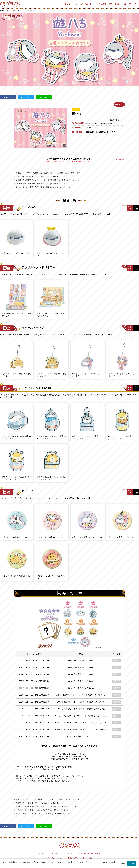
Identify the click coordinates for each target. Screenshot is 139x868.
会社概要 (42, 853)
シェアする (8, 97)
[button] (4, 865)
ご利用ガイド (86, 4)
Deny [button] (123, 864)
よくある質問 (100, 4)
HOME (3, 11)
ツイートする (26, 97)
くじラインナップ (70, 4)
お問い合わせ (114, 4)
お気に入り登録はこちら (116, 120)
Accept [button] (132, 864)
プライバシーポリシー (54, 858)
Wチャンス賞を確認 (117, 160)
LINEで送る (44, 97)
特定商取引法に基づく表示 (90, 853)
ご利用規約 (70, 853)
